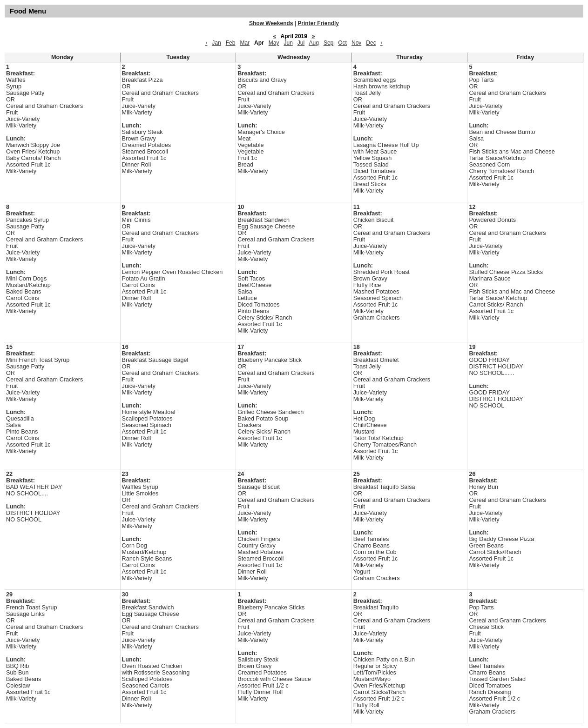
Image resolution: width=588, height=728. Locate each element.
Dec (371, 43)
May (274, 43)
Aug (314, 43)
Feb (231, 43)
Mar (245, 43)
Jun (288, 43)
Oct (342, 43)
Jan (216, 43)
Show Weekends (271, 23)
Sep (328, 43)
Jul (301, 43)
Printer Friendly (318, 23)
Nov (356, 43)
